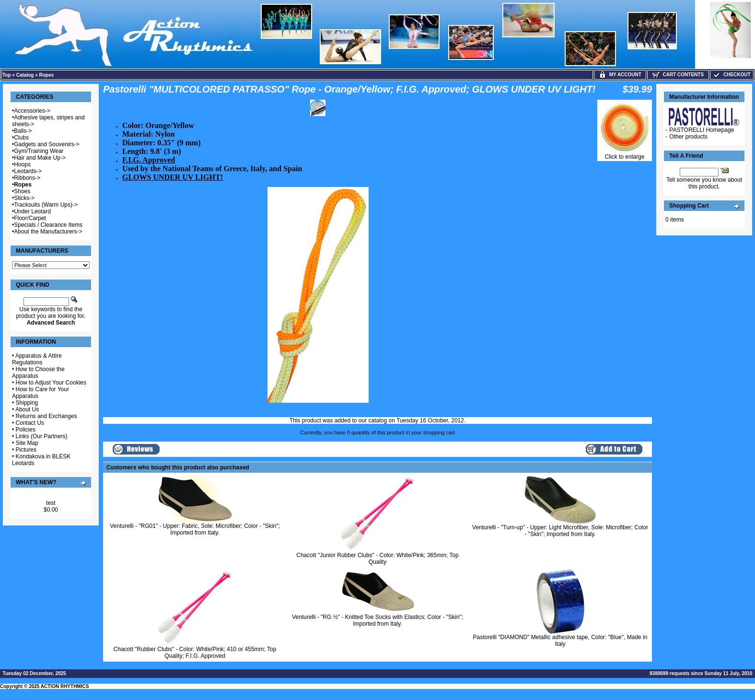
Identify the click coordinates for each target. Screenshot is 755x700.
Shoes (22, 191)
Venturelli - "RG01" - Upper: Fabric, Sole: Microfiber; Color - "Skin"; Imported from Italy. (195, 529)
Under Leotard (32, 211)
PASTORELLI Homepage (702, 130)
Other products (688, 137)
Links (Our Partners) (42, 436)
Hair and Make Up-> (40, 158)
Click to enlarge (625, 154)
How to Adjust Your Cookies (51, 383)
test (51, 503)
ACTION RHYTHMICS (65, 686)
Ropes (47, 75)
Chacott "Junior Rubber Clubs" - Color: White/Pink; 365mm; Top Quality (377, 559)
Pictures (26, 450)
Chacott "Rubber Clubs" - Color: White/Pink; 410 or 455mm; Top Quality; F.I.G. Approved (195, 653)
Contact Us (30, 423)
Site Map (27, 443)
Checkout (732, 75)
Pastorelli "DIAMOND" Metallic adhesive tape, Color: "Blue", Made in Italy (560, 641)
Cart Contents (678, 75)
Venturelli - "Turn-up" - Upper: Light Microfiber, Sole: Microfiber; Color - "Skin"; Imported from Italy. (560, 531)
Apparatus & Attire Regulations (37, 359)
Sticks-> (24, 198)
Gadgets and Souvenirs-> (46, 144)
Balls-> (23, 131)
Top (7, 75)
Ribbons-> (27, 178)
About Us (27, 409)
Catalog (25, 75)
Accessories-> (32, 111)
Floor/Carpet (30, 218)
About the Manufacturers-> (48, 232)
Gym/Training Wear (39, 151)
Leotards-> (28, 171)
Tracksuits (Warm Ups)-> (46, 205)
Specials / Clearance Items (48, 225)
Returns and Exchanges (46, 416)
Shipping (27, 403)
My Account (620, 75)
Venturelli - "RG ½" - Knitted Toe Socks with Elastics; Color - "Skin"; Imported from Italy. (377, 620)
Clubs (21, 138)
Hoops (22, 164)
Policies (26, 430)
